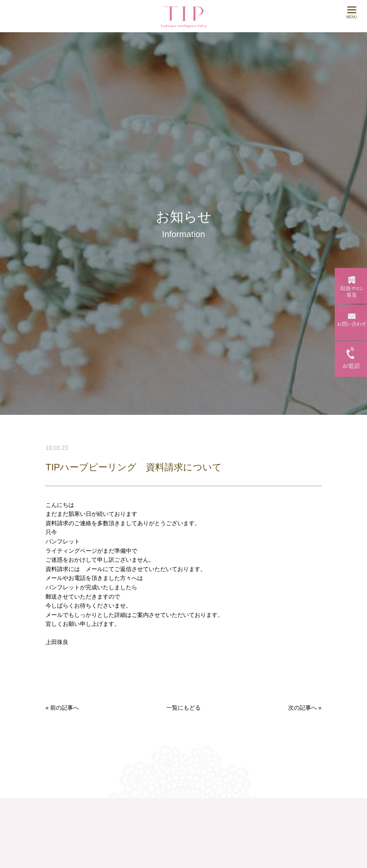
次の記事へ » (305, 708)
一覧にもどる (183, 708)
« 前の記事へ (62, 708)
